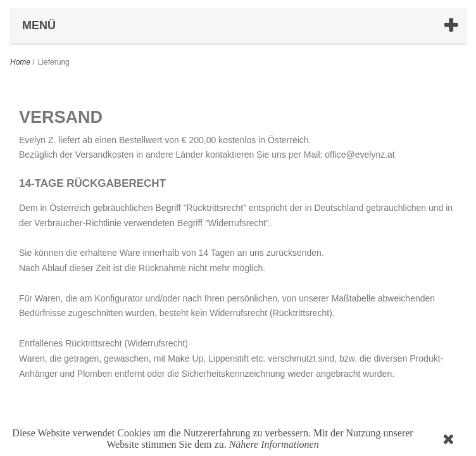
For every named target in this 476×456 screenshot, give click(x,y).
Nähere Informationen (274, 444)
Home (20, 62)
